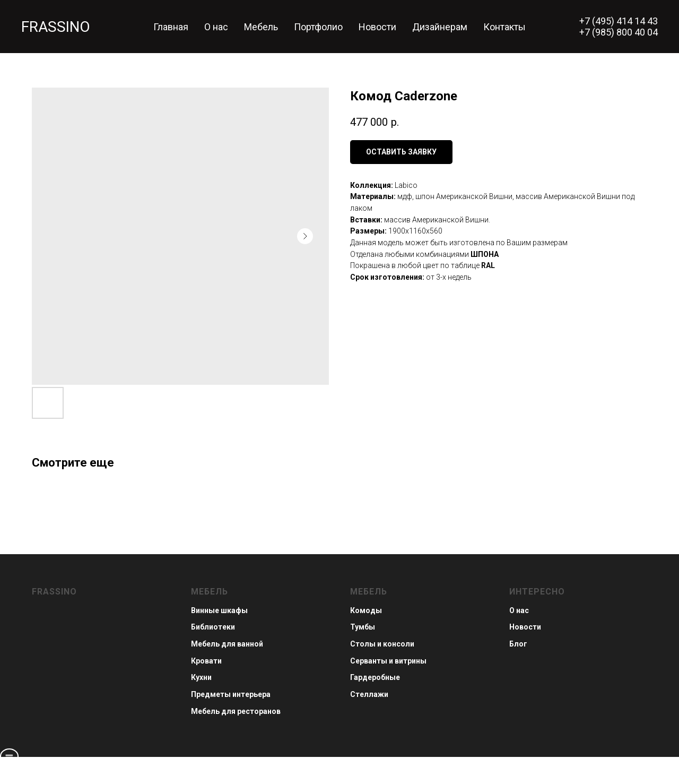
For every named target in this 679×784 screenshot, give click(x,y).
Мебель (261, 27)
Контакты (504, 27)
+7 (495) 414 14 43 (619, 21)
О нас (216, 27)
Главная (171, 27)
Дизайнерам (440, 27)
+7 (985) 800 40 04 (619, 32)
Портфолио (318, 27)
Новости (377, 27)
